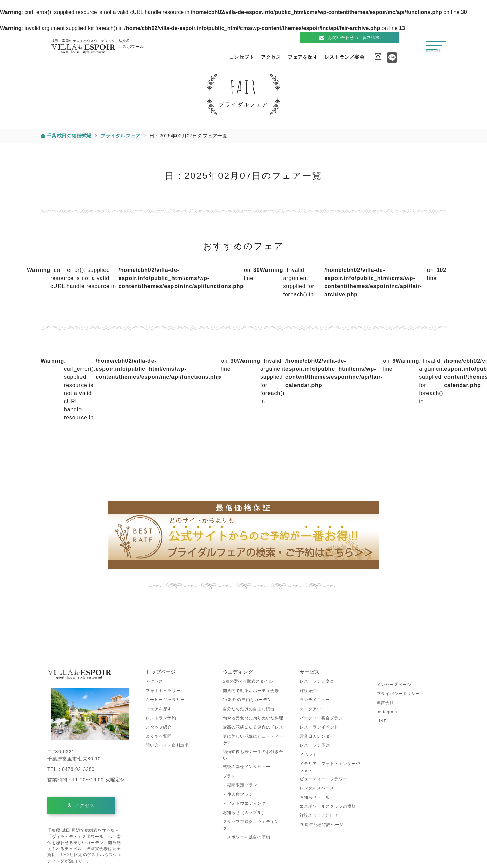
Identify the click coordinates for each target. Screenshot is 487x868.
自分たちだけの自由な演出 (249, 709)
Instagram (378, 57)
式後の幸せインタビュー (247, 767)
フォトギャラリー (163, 691)
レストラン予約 (161, 718)
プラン (229, 776)
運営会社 (385, 703)
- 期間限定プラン (240, 785)
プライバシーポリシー (398, 694)
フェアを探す (303, 57)
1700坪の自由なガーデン (247, 700)
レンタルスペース (317, 788)
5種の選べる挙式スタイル (248, 681)
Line (390, 60)
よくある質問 (159, 736)
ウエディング (238, 672)
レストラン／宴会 (345, 57)
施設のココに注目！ (319, 816)
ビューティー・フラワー (323, 779)
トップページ (161, 672)
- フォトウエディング (245, 803)
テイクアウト (313, 709)
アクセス (271, 57)
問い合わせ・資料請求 (167, 745)
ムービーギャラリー (165, 700)
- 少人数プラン (238, 794)
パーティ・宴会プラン (321, 718)
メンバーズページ (394, 685)
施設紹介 (308, 691)
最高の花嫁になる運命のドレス (253, 727)
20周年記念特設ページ (322, 825)
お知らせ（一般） (317, 797)
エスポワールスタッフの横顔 (328, 806)
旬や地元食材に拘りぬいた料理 (253, 718)
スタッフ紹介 (159, 727)
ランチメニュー (315, 700)
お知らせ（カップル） (245, 812)
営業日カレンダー (317, 736)
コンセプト (242, 57)
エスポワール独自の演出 (247, 837)
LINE (382, 721)
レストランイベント (319, 727)
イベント (308, 755)
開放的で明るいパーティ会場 (251, 691)
